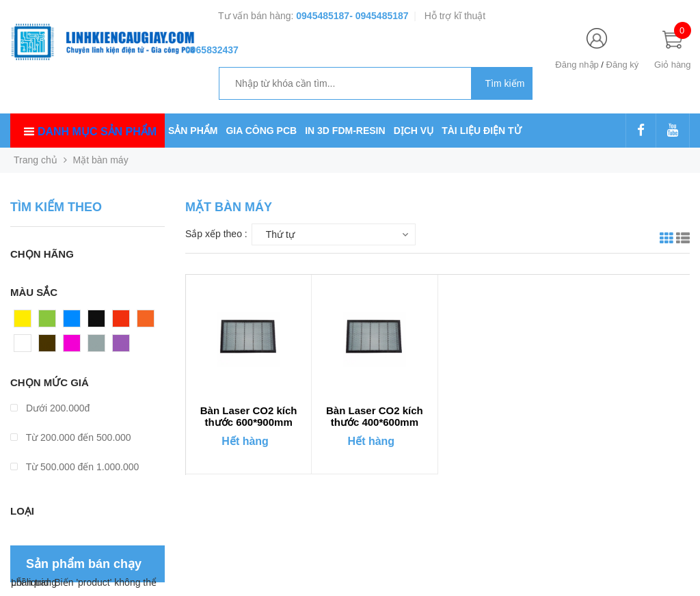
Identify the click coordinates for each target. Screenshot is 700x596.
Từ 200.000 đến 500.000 (71, 437)
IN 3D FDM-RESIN (345, 131)
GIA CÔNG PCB (261, 131)
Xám (98, 347)
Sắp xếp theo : (216, 234)
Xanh (50, 322)
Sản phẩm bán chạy (84, 564)
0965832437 (212, 50)
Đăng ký (623, 65)
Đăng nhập (577, 65)
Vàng (26, 322)
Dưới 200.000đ (50, 408)
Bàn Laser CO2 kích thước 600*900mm (249, 416)
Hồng (75, 347)
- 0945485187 (379, 16)
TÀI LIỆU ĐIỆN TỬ (481, 131)
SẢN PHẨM (193, 131)
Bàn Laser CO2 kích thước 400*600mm (375, 416)
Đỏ (119, 322)
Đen (97, 322)
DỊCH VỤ (414, 131)
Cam (148, 322)
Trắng (27, 347)
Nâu (48, 347)
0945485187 (323, 16)
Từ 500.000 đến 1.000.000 (75, 467)
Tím (121, 347)
